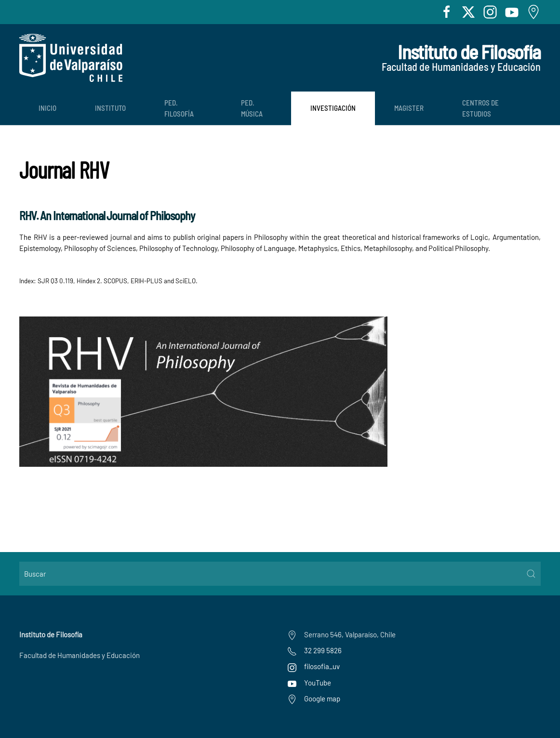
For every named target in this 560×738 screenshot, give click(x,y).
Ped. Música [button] (252, 108)
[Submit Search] (531, 574)
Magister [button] (409, 108)
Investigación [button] (333, 108)
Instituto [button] (110, 108)
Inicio (47, 108)
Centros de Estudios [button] (480, 108)
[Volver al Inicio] (71, 58)
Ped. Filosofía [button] (179, 108)
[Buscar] (280, 574)
